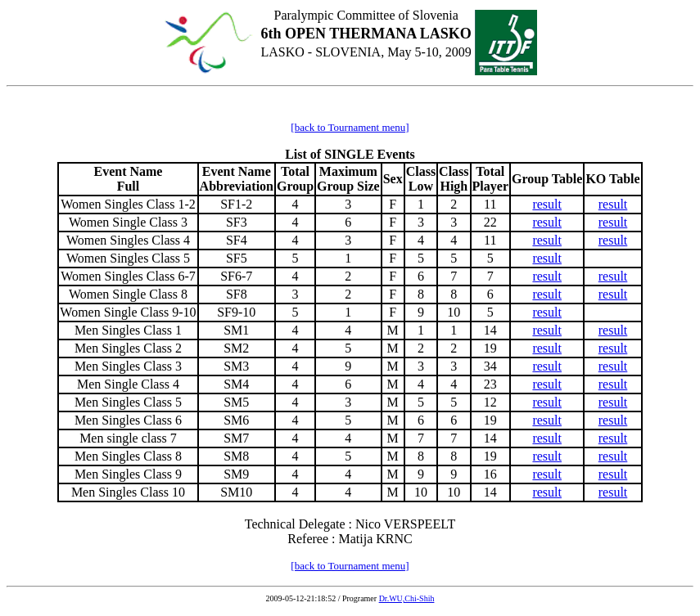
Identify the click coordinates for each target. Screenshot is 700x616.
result (547, 204)
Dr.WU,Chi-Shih (407, 598)
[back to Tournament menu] (350, 127)
